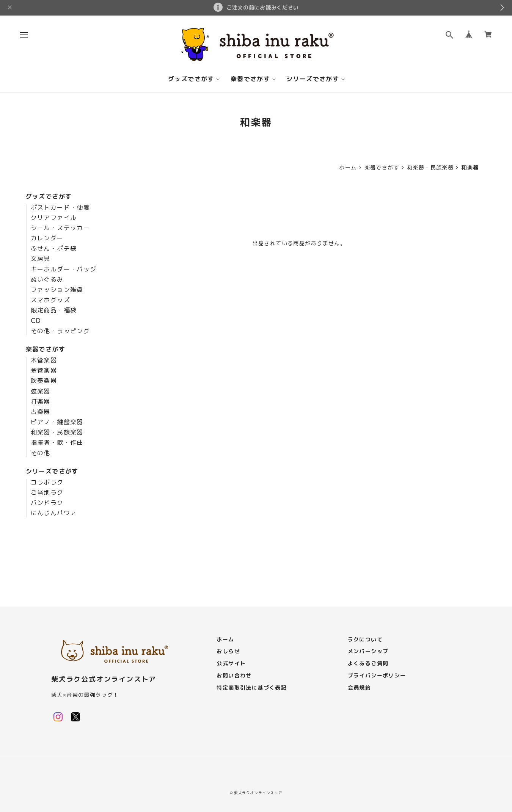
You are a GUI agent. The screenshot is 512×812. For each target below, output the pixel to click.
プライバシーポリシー (377, 676)
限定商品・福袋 (54, 310)
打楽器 (41, 402)
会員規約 (360, 688)
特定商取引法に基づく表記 (252, 688)
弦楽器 (41, 392)
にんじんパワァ (54, 513)
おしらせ (228, 651)
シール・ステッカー (60, 228)
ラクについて (365, 640)
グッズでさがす (191, 79)
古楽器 (41, 412)
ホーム (348, 168)
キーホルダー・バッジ (64, 270)
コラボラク (47, 483)
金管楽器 (44, 371)
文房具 (41, 259)
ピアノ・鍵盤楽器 (57, 422)
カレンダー (47, 238)
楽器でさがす (250, 79)
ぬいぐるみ (47, 280)
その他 (41, 453)
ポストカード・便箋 (60, 208)
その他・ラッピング (60, 331)
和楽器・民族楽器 (430, 168)
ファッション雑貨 (57, 290)
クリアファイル (54, 218)
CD (36, 321)
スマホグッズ (50, 300)
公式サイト (231, 664)
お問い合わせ (234, 676)
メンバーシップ (368, 651)
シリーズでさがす (313, 79)
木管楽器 (44, 361)
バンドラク (47, 503)
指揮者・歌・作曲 (57, 443)
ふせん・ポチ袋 (54, 249)
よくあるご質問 (368, 664)
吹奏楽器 (44, 381)
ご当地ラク (47, 493)
